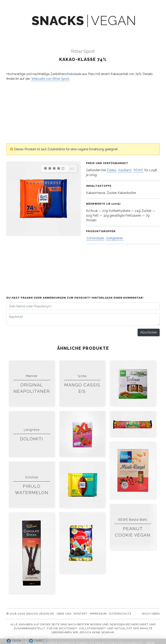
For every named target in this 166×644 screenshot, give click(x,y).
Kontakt (145, 32)
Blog (100, 32)
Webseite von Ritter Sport (50, 79)
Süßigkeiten (115, 238)
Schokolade (95, 238)
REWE (138, 170)
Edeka (112, 170)
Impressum (98, 614)
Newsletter (76, 32)
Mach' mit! (48, 32)
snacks (58, 21)
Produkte (23, 32)
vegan (114, 21)
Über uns (121, 32)
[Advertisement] (83, 112)
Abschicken (149, 332)
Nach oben (151, 614)
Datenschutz (120, 614)
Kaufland (125, 170)
